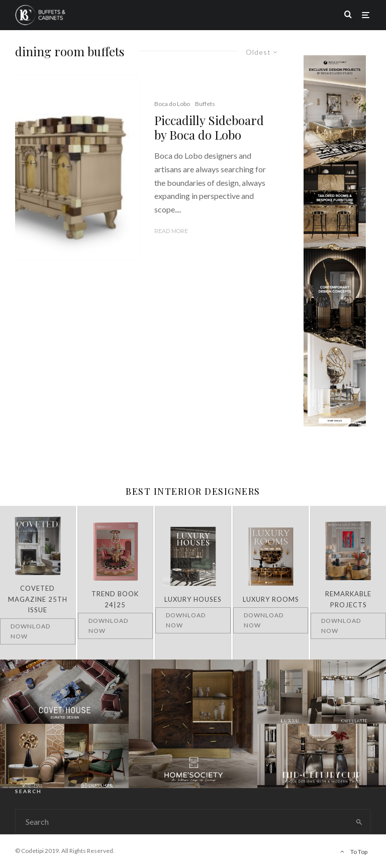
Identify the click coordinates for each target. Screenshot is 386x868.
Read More (171, 231)
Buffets (205, 104)
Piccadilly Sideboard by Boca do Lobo (209, 128)
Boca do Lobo (172, 104)
